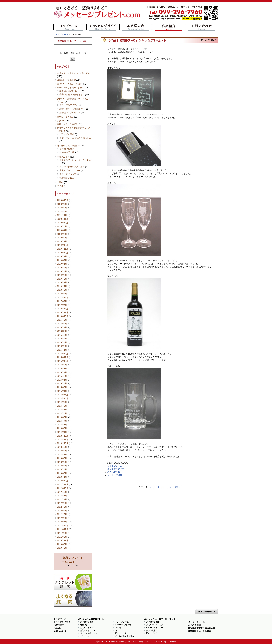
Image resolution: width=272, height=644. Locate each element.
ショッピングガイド (103, 28)
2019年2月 (62, 279)
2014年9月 (62, 402)
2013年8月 (62, 451)
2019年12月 (63, 245)
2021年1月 (62, 215)
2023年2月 (62, 208)
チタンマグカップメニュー (72, 167)
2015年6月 (62, 376)
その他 (60, 186)
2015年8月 (62, 369)
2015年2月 (62, 387)
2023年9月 (62, 204)
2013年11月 (63, 440)
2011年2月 (62, 537)
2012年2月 (62, 518)
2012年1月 (62, 522)
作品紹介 (169, 28)
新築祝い (61, 121)
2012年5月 (62, 507)
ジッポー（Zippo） (124, 625)
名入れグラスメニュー (70, 171)
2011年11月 (63, 529)
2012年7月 (62, 499)
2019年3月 (62, 275)
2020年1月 (62, 241)
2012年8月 (62, 496)
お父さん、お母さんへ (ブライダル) (74, 73)
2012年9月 (62, 492)
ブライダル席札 (67, 134)
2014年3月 (62, 425)
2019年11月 (63, 249)
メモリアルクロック (89, 633)
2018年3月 (62, 294)
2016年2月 (62, 346)
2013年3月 (62, 469)
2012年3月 (62, 514)
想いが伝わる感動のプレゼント (93, 619)
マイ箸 (118, 628)
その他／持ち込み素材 (125, 636)
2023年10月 (63, 200)
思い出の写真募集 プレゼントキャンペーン (73, 582)
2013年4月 (62, 466)
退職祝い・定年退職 (66, 80)
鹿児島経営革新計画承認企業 (202, 628)
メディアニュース (196, 622)
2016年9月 (62, 320)
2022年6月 (62, 212)
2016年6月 (62, 331)
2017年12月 (63, 298)
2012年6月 (62, 503)
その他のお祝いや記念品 (69, 146)
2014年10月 (63, 399)
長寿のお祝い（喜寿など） (72, 95)
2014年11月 (63, 395)
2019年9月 (62, 256)
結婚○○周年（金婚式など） (72, 109)
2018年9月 (62, 286)
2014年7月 (62, 410)
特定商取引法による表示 (199, 631)
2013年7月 (62, 455)
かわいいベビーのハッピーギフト (160, 619)
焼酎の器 (84, 625)
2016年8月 (62, 324)
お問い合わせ (202, 28)
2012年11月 (63, 484)
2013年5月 (62, 462)
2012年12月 (63, 481)
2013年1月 (62, 477)
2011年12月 (63, 526)
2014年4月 (62, 421)
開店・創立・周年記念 (67, 124)
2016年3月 (62, 342)
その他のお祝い (67, 149)
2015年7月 (62, 372)
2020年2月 (62, 238)
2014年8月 (62, 406)
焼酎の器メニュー (68, 178)
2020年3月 (62, 234)
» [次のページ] (171, 487)
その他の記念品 (67, 152)
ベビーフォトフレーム (156, 628)
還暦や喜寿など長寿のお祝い (71, 88)
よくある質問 (73, 599)
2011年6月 (62, 533)
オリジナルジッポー (117, 469)
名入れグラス (114, 472)
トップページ (70, 28)
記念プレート (121, 633)
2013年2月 (62, 473)
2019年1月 (62, 283)
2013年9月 (62, 447)
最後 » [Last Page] (177, 487)
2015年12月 (63, 354)
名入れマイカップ (68, 174)
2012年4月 (62, 511)
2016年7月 (62, 327)
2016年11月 (63, 312)
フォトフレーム (115, 466)
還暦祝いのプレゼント (70, 91)
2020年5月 (62, 226)
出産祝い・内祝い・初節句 (70, 84)
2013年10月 (63, 443)
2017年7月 (62, 301)
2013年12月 (63, 436)
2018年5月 (62, 290)
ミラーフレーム (87, 636)
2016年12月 (63, 309)
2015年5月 (62, 380)
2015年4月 (62, 383)
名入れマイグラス (88, 630)
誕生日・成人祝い (65, 117)
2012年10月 (63, 488)
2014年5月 (62, 417)
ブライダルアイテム (69, 105)
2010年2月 (62, 548)
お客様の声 (136, 28)
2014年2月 (62, 428)
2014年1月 (62, 432)
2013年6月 (62, 458)
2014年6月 (62, 413)
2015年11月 (63, 357)
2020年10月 (63, 223)
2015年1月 (62, 391)
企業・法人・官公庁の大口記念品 (75, 138)
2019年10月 (63, 253)
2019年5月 (62, 268)
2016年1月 (62, 350)
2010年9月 (62, 544)
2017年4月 (62, 305)
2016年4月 (62, 339)
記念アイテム (152, 633)
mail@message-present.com (183, 13)
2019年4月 (62, 271)
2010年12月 (63, 540)
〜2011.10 (73, 562)
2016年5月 (62, 335)
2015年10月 (63, 361)
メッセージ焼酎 (115, 475)
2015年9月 (62, 365)
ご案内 (60, 182)
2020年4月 (62, 230)
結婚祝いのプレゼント (70, 113)
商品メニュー (63, 157)
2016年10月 (63, 316)
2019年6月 (62, 264)
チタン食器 (151, 630)
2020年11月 (63, 219)
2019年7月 (62, 260)
